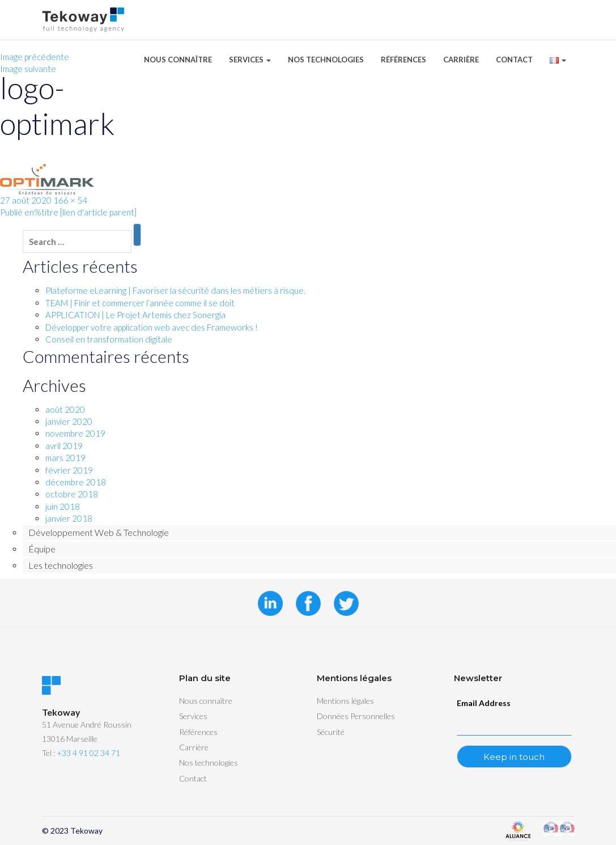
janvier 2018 (69, 518)
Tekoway (86, 831)
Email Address (484, 703)
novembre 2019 (75, 433)
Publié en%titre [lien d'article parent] (68, 212)
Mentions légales (345, 701)
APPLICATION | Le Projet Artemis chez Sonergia (135, 315)
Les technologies (61, 565)
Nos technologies (326, 60)
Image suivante (28, 69)
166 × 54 (70, 200)
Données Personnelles (356, 716)
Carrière (461, 60)
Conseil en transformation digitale (109, 339)
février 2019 (69, 470)
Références (403, 60)
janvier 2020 (69, 421)
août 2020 (65, 409)
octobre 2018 (72, 494)
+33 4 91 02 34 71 (88, 753)
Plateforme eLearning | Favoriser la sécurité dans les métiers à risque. (175, 290)
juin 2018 (63, 506)
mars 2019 (65, 458)
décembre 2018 (76, 482)
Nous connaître (178, 60)
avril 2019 (64, 446)
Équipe (42, 549)
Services (250, 60)
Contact (514, 60)
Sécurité (331, 732)
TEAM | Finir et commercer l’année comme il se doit (140, 303)
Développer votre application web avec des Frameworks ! (152, 327)
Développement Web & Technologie (99, 532)
